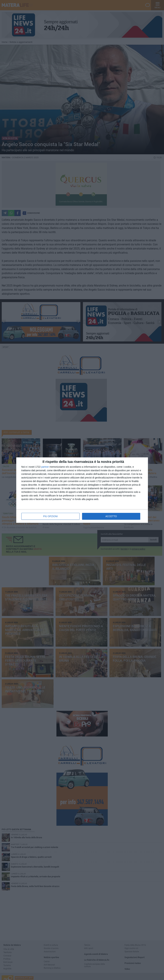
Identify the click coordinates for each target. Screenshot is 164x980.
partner (45, 467)
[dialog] (82, 490)
